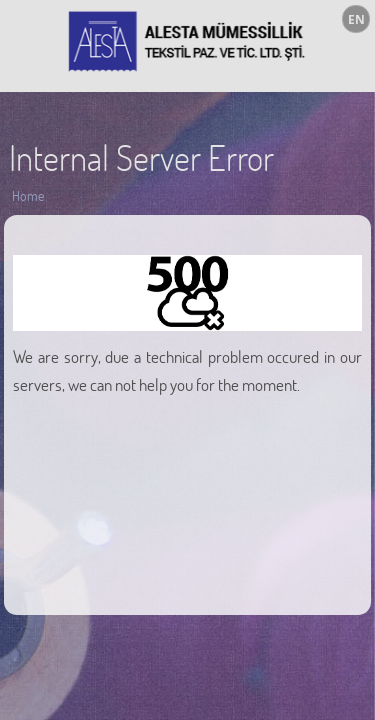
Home (28, 195)
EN (356, 19)
